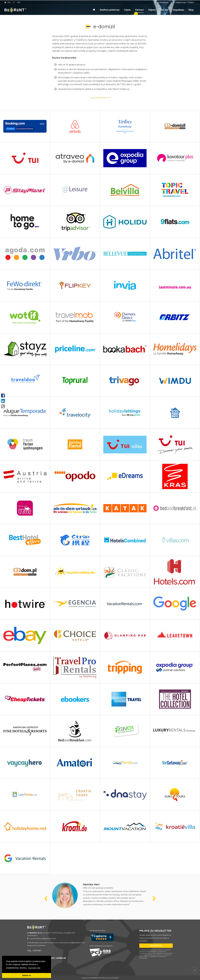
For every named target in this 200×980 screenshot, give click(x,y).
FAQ (29, 951)
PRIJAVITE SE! (156, 946)
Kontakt (38, 951)
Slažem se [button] (27, 975)
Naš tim (164, 10)
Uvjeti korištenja (162, 2)
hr (19, 2)
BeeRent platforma (110, 10)
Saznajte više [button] (34, 968)
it (14, 2)
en (9, 2)
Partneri (139, 10)
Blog (191, 10)
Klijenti (152, 10)
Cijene (127, 10)
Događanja (178, 10)
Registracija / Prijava (183, 2)
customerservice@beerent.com (43, 939)
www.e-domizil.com (100, 98)
